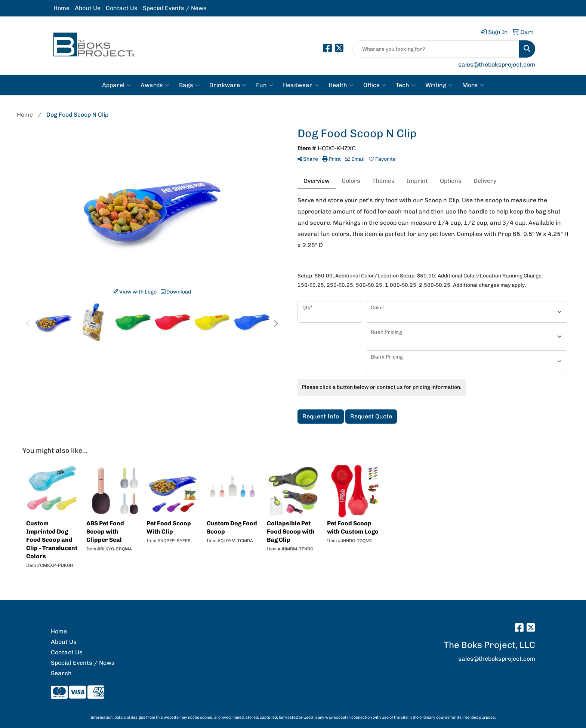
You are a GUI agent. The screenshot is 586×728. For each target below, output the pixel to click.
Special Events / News (175, 8)
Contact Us (122, 8)
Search (61, 673)
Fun (265, 85)
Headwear (301, 85)
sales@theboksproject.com (497, 64)
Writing (439, 85)
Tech (406, 85)
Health (341, 85)
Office (375, 85)
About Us (88, 8)
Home (61, 8)
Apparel (116, 85)
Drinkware (228, 85)
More (473, 85)
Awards (155, 85)
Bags (189, 85)
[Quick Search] (436, 49)
